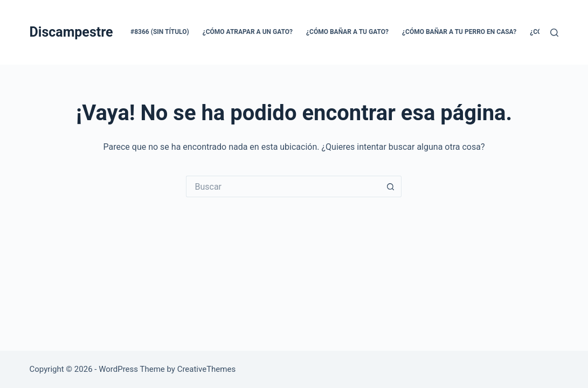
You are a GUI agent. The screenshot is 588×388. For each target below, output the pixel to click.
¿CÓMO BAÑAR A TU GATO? (347, 32)
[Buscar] (554, 33)
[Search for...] (283, 186)
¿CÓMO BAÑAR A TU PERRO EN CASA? (459, 32)
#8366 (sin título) (160, 32)
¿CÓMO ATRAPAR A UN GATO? (248, 32)
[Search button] (391, 186)
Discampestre (71, 32)
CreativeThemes (207, 369)
